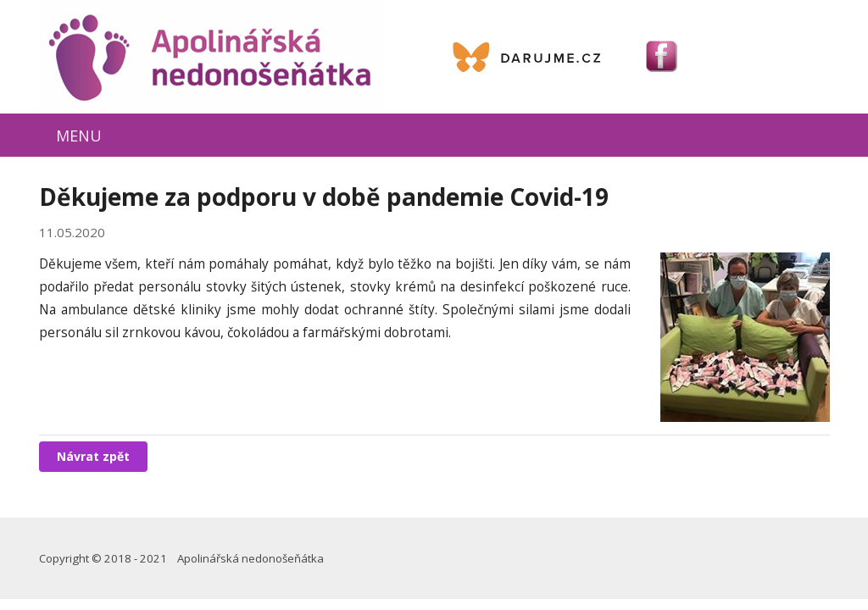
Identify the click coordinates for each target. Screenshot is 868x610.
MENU (79, 136)
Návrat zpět (93, 456)
